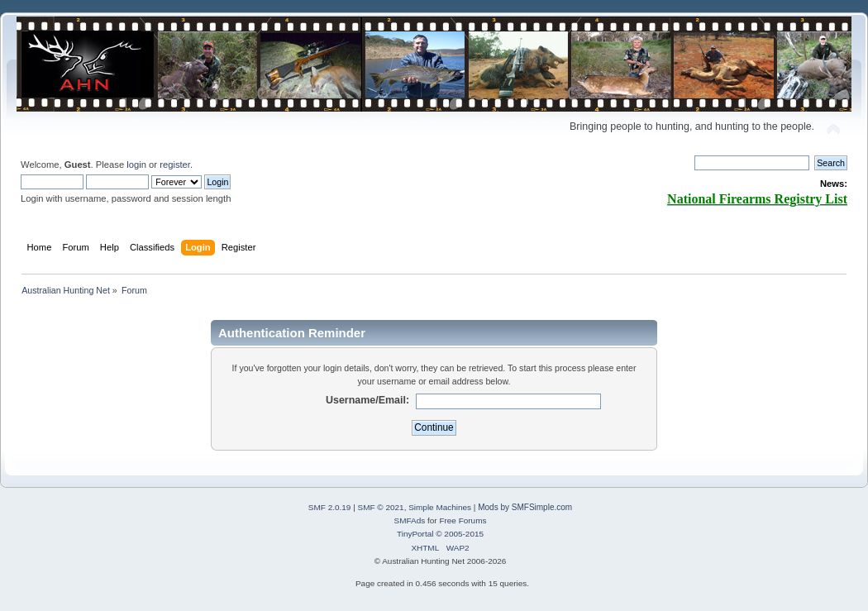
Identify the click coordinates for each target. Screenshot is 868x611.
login (136, 165)
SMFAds (410, 520)
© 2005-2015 (460, 534)
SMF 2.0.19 (330, 507)
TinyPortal (415, 534)
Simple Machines (440, 507)
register (175, 165)
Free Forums (463, 520)
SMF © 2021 (381, 507)
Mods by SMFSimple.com (525, 507)
